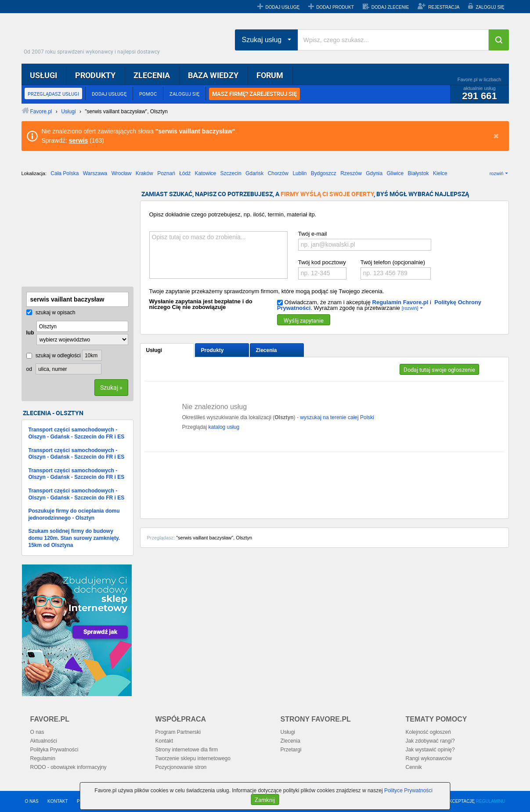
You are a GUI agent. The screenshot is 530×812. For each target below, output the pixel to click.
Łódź (185, 173)
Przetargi (291, 750)
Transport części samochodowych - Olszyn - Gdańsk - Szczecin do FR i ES (77, 433)
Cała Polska (65, 173)
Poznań (166, 173)
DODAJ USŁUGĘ (282, 7)
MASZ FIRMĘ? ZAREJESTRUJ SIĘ (254, 94)
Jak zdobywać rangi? (430, 741)
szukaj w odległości (54, 356)
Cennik (414, 767)
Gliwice (395, 173)
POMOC (148, 94)
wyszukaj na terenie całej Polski (337, 417)
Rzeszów (351, 173)
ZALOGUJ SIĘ (490, 7)
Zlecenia (267, 350)
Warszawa (95, 173)
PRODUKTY (95, 75)
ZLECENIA (152, 75)
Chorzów (278, 173)
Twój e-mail (313, 234)
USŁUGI (43, 75)
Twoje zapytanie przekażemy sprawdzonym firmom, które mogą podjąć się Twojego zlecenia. (267, 291)
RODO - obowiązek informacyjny (69, 767)
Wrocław (122, 173)
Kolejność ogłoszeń (428, 732)
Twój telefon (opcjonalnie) (393, 262)
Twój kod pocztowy (322, 262)
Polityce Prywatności (408, 790)
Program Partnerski (178, 732)
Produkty (213, 350)
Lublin (299, 173)
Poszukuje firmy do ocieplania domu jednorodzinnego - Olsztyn (74, 514)
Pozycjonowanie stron (181, 767)
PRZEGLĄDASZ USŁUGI (53, 94)
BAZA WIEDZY (213, 75)
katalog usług (224, 427)
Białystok (418, 173)
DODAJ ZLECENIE (390, 7)
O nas (37, 732)
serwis (79, 140)
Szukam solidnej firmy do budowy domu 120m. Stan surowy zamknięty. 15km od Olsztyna (74, 538)
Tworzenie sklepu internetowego (193, 758)
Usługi (154, 350)
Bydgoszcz (324, 173)
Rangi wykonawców (429, 758)
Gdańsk (254, 173)
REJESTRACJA (444, 7)
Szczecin (231, 173)
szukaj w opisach (51, 313)
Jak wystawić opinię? (430, 750)
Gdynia (374, 173)
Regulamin (43, 758)
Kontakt (164, 741)
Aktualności (44, 741)
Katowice (206, 173)
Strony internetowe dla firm (187, 750)
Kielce (440, 173)
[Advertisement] (65, 235)
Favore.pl (94, 37)
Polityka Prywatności (54, 750)
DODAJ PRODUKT (335, 7)
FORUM (270, 75)
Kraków (144, 173)
